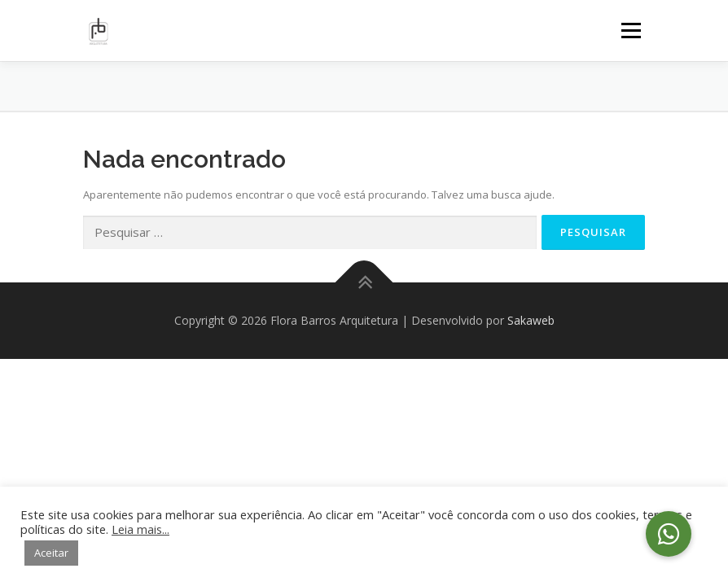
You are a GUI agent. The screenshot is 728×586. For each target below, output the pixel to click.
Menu (631, 30)
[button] (669, 534)
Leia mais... (140, 529)
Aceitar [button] (51, 553)
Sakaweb (531, 320)
